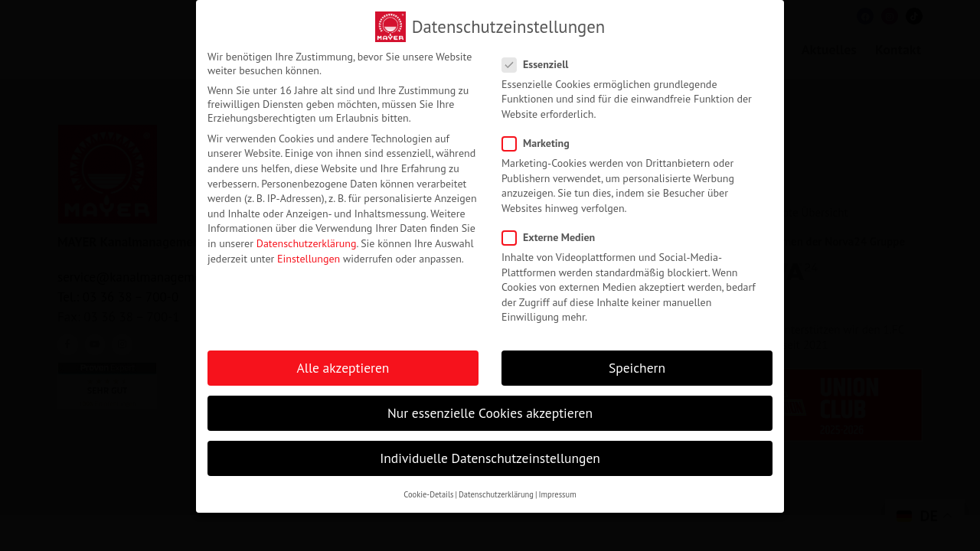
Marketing (541, 140)
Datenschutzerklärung (307, 240)
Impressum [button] (557, 491)
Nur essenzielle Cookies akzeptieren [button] (490, 410)
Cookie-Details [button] (428, 491)
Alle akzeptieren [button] (343, 365)
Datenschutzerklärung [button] (496, 491)
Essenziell (540, 61)
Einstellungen (309, 256)
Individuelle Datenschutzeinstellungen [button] (490, 456)
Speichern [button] (637, 365)
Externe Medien (553, 234)
